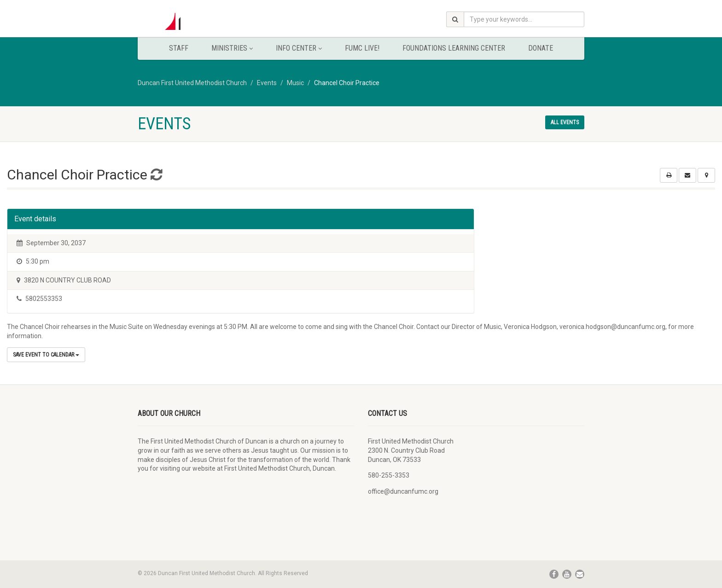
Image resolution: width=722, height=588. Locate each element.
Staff (179, 48)
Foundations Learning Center (454, 48)
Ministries (232, 48)
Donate (541, 48)
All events (565, 122)
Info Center (299, 48)
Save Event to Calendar (46, 355)
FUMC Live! (362, 48)
